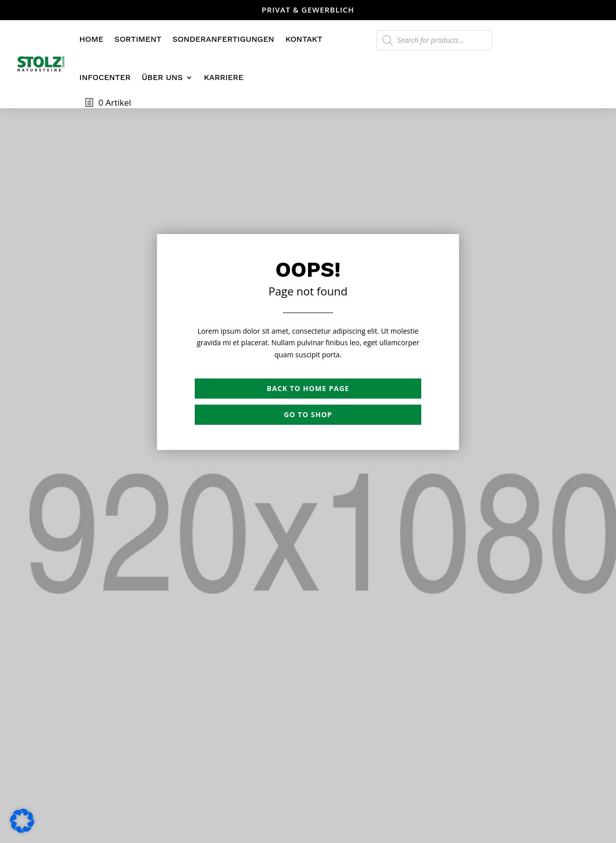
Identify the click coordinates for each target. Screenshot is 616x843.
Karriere (224, 77)
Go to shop (308, 414)
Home (92, 39)
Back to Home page (308, 388)
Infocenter (105, 77)
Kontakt (304, 39)
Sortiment (138, 39)
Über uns (162, 77)
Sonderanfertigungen (223, 39)
